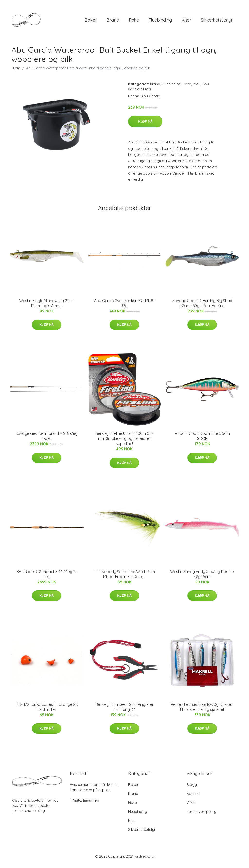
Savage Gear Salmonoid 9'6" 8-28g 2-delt (47, 439)
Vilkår (191, 806)
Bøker (91, 22)
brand (113, 22)
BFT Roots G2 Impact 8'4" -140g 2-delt (47, 577)
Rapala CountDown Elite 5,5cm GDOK (202, 439)
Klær (186, 22)
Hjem (16, 72)
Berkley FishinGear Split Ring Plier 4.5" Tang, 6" (124, 710)
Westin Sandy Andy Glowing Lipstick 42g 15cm (202, 577)
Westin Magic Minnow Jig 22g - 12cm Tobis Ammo (47, 307)
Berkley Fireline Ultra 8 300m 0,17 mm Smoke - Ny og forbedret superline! (124, 442)
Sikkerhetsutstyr (217, 22)
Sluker (146, 92)
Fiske (134, 22)
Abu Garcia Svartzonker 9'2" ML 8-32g (124, 307)
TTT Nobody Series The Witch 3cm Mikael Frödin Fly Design (124, 577)
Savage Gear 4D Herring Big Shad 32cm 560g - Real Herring (202, 307)
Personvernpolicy (201, 815)
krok (197, 87)
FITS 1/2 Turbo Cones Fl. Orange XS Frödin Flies (47, 710)
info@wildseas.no (85, 804)
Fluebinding (160, 22)
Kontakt (193, 797)
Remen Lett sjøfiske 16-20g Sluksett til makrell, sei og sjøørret (202, 710)
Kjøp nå (145, 125)
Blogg (192, 788)
